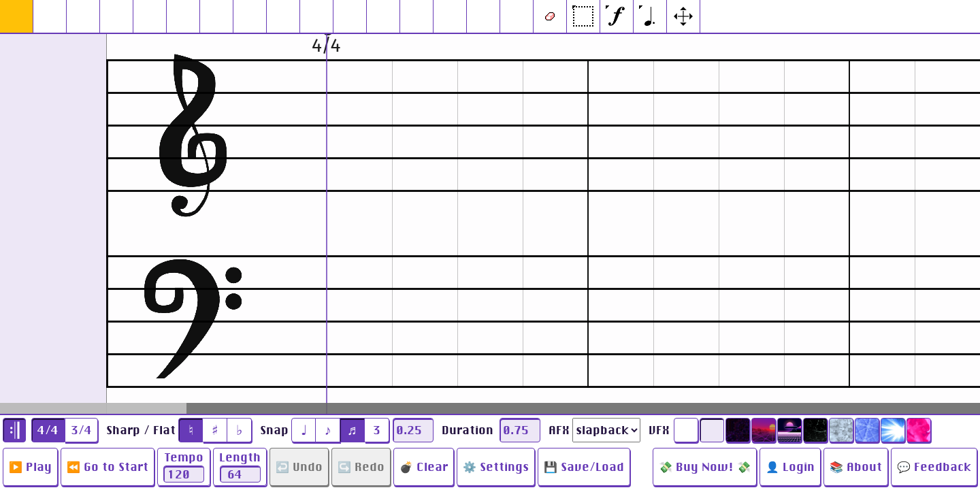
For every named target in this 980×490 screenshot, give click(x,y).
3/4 (81, 430)
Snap (274, 430)
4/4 (48, 430)
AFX (559, 430)
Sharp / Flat (141, 430)
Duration (468, 430)
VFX (659, 430)
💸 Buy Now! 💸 (705, 467)
